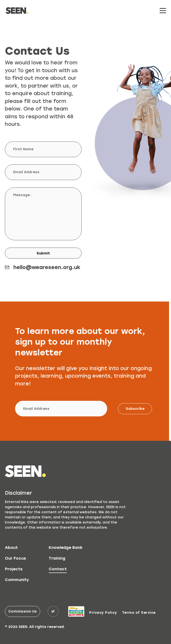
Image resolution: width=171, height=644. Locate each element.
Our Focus (15, 558)
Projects (14, 569)
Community (17, 580)
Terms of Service (139, 613)
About (11, 548)
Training (57, 558)
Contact (58, 569)
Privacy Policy (103, 613)
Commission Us (23, 611)
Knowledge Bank (66, 548)
